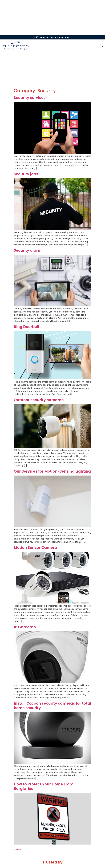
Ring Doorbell (26, 327)
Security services (30, 98)
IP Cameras (25, 627)
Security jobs (26, 174)
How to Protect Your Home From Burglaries (44, 786)
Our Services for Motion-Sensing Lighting (52, 471)
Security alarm (28, 250)
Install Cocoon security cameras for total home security (52, 706)
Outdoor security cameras (39, 400)
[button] (102, 46)
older (18, 849)
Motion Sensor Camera (35, 547)
